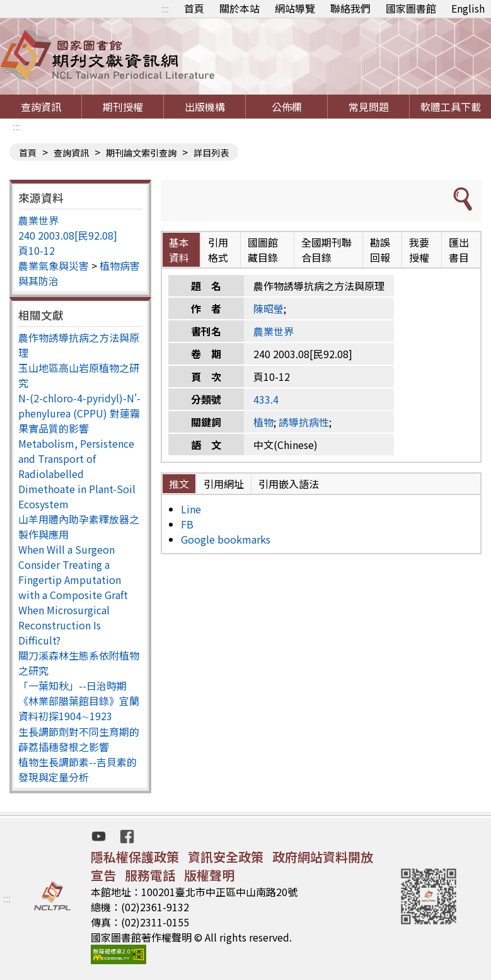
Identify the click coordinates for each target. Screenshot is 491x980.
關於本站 (240, 8)
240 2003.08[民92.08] (68, 235)
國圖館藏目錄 (263, 250)
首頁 (194, 8)
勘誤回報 (380, 250)
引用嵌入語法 (289, 484)
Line (191, 509)
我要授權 (419, 250)
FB (187, 524)
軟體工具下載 (451, 107)
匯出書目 (459, 250)
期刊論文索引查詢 (141, 153)
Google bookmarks (226, 539)
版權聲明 (209, 875)
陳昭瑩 (269, 308)
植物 (263, 422)
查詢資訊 (41, 107)
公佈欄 (287, 107)
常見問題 (369, 107)
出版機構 (205, 107)
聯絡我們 (350, 8)
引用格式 (218, 250)
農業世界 (38, 220)
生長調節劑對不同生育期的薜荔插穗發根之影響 (79, 739)
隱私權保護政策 (135, 857)
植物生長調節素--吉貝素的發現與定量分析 (78, 769)
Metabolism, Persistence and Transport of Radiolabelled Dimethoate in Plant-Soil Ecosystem (77, 474)
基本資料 (179, 250)
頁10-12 (37, 250)
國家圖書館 (411, 8)
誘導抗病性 (304, 422)
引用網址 (224, 484)
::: (165, 8)
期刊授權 (123, 107)
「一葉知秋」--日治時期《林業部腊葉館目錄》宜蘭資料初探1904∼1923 (79, 701)
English (468, 8)
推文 (179, 484)
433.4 (266, 399)
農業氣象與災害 (54, 265)
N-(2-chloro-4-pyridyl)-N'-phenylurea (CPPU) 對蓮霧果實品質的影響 (79, 413)
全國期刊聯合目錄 (326, 250)
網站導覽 (295, 8)
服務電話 (150, 875)
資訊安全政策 (226, 857)
